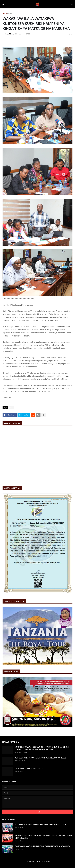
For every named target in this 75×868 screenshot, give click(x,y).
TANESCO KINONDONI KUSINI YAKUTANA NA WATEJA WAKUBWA (43, 846)
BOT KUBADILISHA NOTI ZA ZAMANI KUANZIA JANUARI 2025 (40, 758)
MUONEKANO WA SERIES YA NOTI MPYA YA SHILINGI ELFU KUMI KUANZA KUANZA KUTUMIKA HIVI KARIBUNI (42, 748)
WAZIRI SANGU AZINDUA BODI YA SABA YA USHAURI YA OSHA (41, 825)
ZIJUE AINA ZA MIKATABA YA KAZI (29, 769)
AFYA (10, 13)
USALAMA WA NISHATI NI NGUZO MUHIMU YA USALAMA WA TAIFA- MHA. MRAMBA (43, 837)
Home (5, 13)
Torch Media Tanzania (42, 861)
